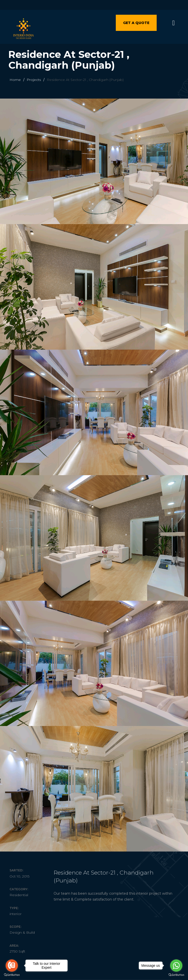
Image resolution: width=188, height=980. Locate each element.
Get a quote (136, 23)
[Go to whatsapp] (176, 966)
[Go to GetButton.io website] (176, 975)
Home (15, 80)
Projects (34, 80)
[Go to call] (12, 966)
